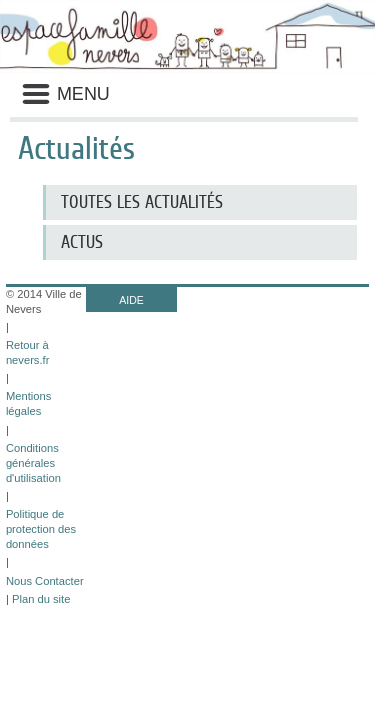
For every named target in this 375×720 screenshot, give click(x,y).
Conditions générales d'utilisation (33, 463)
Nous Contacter (45, 581)
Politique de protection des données (41, 529)
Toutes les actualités (142, 202)
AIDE (131, 300)
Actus (82, 242)
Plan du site (41, 599)
